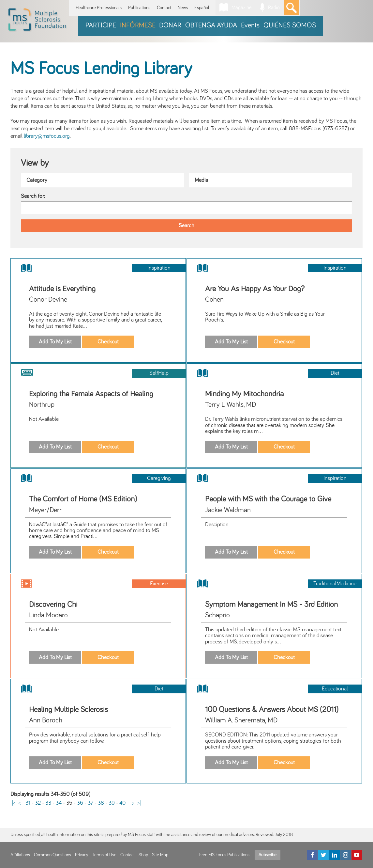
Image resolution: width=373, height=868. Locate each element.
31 (28, 803)
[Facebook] (312, 855)
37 (90, 803)
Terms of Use (104, 855)
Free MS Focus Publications (224, 855)
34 (59, 803)
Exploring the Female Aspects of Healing (91, 394)
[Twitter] (323, 855)
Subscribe (268, 855)
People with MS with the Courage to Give (268, 499)
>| (139, 803)
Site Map (160, 855)
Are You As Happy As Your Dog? (255, 289)
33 (48, 803)
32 (38, 803)
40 (123, 803)
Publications (139, 8)
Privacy (82, 855)
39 (112, 803)
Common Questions (52, 855)
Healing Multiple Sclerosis (68, 710)
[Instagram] (346, 855)
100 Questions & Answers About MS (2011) (272, 710)
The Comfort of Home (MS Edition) (83, 499)
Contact (164, 8)
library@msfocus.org (47, 136)
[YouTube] (357, 855)
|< (14, 803)
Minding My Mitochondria (244, 394)
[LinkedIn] (335, 855)
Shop (143, 855)
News (183, 8)
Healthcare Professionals (99, 8)
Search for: (33, 196)
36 (80, 803)
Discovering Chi (53, 605)
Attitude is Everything (62, 289)
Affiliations (20, 855)
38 (101, 803)
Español (202, 8)
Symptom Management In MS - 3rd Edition (271, 605)
